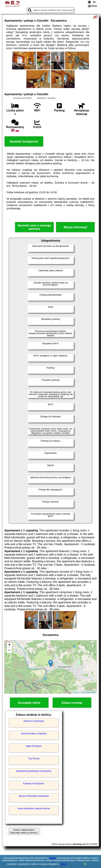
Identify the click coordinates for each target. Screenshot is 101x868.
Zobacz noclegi (72, 703)
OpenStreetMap (89, 692)
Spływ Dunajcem (34, 746)
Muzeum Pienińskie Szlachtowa (34, 796)
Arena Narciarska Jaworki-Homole (34, 809)
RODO (64, 864)
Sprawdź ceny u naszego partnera (34, 227)
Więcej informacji (75, 227)
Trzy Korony (34, 759)
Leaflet (75, 692)
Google (52, 858)
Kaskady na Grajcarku (34, 784)
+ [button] (9, 645)
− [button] (9, 651)
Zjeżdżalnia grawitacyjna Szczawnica (34, 771)
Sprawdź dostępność (24, 142)
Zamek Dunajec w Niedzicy (34, 734)
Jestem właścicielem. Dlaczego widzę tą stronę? (24, 831)
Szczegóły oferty (29, 703)
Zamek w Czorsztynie (34, 721)
